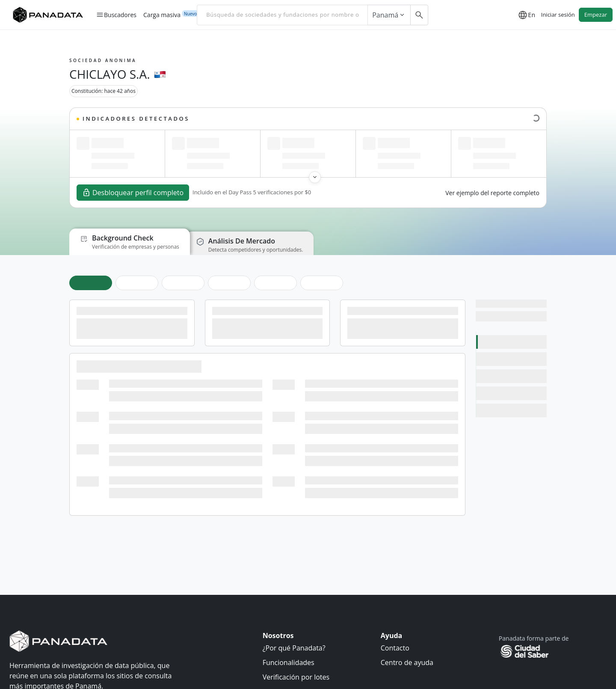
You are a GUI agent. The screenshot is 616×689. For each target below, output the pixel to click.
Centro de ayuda (407, 662)
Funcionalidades (289, 662)
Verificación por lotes (296, 677)
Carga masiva (162, 15)
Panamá (389, 15)
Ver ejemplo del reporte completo (492, 193)
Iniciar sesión (558, 15)
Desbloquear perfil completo (133, 193)
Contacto (395, 648)
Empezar (596, 15)
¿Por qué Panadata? (294, 648)
